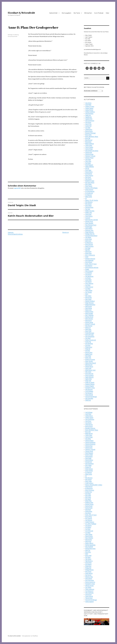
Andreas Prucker (89, 110)
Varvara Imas (88, 595)
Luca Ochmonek (89, 531)
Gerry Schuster (89, 216)
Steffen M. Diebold (90, 383)
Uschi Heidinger (89, 391)
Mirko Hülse (88, 329)
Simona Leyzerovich (90, 582)
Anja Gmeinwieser (90, 121)
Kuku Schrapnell (89, 271)
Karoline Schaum (89, 504)
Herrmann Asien (89, 230)
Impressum (11, 232)
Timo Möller (88, 588)
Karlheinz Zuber (89, 503)
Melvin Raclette (89, 319)
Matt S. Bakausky (89, 315)
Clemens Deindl (89, 451)
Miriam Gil (88, 328)
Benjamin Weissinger (90, 133)
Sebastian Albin (89, 577)
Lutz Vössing (88, 292)
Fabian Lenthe (89, 197)
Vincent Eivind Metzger (91, 397)
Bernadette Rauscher (90, 428)
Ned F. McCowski (89, 335)
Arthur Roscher (89, 425)
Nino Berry (88, 338)
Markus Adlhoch (89, 543)
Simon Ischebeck (89, 375)
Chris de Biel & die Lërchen (92, 151)
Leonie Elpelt (88, 280)
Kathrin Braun (89, 511)
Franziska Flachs (89, 207)
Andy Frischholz (89, 114)
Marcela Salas (88, 298)
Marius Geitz (88, 310)
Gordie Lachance (89, 483)
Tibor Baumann (89, 390)
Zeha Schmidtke (89, 398)
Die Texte (77, 13)
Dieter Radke (88, 458)
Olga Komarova (89, 561)
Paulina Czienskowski (91, 340)
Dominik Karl (89, 462)
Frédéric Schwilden (90, 211)
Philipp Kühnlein (89, 570)
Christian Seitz (89, 448)
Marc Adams (88, 296)
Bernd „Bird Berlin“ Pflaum (92, 137)
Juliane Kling (88, 253)
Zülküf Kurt (88, 400)
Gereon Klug (88, 214)
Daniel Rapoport (89, 165)
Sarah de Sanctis (89, 367)
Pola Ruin (88, 351)
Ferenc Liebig (88, 481)
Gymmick (88, 218)
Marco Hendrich (89, 538)
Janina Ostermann (90, 490)
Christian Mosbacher (90, 442)
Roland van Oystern (90, 360)
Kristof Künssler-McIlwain (92, 268)
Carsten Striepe (89, 149)
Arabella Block (89, 130)
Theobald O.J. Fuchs (90, 388)
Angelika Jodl (88, 117)
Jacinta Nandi (88, 239)
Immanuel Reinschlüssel (91, 236)
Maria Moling (89, 308)
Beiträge (10, 35)
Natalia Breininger (90, 333)
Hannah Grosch (89, 222)
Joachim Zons (89, 492)
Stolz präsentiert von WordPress (30, 636)
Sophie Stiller (88, 379)
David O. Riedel (89, 455)
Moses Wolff (88, 331)
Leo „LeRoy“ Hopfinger (91, 524)
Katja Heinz (88, 513)
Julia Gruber (88, 496)
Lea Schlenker (89, 273)
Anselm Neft (88, 126)
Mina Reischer (89, 326)
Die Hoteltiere (89, 174)
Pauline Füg (88, 342)
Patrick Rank (88, 563)
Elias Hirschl (88, 179)
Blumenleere (88, 142)
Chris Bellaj (88, 439)
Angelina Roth (89, 119)
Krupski (87, 269)
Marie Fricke (88, 542)
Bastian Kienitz (89, 131)
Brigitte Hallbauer (90, 144)
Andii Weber (88, 105)
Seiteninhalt (53, 13)
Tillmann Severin (89, 586)
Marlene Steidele (89, 312)
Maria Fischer (89, 306)
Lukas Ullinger (89, 291)
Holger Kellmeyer (89, 232)
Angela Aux (88, 115)
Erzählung (16, 35)
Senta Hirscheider (90, 580)
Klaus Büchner (89, 266)
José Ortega (88, 494)
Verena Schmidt (89, 395)
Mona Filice (88, 552)
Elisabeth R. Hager (90, 181)
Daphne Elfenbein (90, 167)
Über (107, 13)
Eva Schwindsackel (90, 191)
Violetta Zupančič (89, 602)
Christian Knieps (89, 154)
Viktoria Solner (89, 598)
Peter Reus (88, 345)
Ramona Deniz (89, 352)
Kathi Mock (88, 510)
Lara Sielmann (89, 520)
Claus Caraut (88, 161)
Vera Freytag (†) (89, 393)
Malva (87, 294)
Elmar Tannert (89, 186)
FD (86, 199)
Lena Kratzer (88, 275)
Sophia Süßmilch (89, 377)
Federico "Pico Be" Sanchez (92, 200)
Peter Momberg (89, 344)
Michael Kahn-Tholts (90, 549)
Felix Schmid (88, 204)
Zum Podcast (99, 13)
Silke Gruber (88, 372)
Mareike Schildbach (90, 301)
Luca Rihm (88, 289)
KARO (87, 257)
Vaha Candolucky (89, 593)
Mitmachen (88, 13)
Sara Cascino (88, 575)
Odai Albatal (88, 559)
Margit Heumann (89, 303)
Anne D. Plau (88, 124)
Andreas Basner (89, 416)
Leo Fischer (88, 278)
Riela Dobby (88, 356)
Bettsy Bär (88, 138)
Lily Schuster (88, 282)
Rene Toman (88, 572)
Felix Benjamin (89, 202)
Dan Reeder (88, 163)
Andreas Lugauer (89, 108)
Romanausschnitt (13, 36)
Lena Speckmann (89, 276)
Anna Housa (88, 122)
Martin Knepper (89, 314)
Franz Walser (88, 206)
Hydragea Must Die (90, 234)
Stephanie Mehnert (90, 384)
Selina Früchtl (89, 579)
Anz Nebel (88, 128)
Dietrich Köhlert (89, 460)
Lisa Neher (88, 285)
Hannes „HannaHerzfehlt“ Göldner (94, 485)
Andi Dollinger (89, 412)
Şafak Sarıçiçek (89, 365)
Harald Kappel (89, 227)
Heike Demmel (89, 487)
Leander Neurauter (90, 522)
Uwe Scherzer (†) (89, 591)
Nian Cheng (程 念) (90, 337)
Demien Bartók (89, 172)
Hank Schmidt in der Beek (92, 220)
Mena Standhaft (89, 547)
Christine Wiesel (89, 158)
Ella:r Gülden (88, 184)
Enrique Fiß (88, 467)
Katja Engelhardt (89, 260)
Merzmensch (88, 321)
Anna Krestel (88, 423)
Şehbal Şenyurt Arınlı (90, 370)
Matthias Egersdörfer (90, 545)
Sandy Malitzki (89, 573)
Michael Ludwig (89, 322)
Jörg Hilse (88, 250)
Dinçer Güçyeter (89, 176)
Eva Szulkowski (89, 193)
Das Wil (87, 168)
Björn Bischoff (89, 140)
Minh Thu (88, 550)
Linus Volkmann (89, 283)
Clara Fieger (88, 160)
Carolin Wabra (89, 145)
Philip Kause (88, 566)
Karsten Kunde (89, 506)
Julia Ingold (88, 499)
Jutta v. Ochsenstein (90, 255)
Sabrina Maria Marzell (91, 363)
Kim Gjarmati (89, 519)
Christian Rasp (89, 446)
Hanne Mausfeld (89, 223)
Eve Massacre (88, 195)
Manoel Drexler (89, 536)
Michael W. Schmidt (90, 324)
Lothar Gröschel (89, 287)
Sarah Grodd (88, 368)
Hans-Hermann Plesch (91, 225)
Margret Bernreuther (90, 305)
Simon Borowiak (89, 374)
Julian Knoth (88, 252)
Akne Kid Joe (88, 103)
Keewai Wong (88, 517)
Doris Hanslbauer (89, 464)
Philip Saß (88, 349)
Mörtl (87, 554)
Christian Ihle (89, 153)
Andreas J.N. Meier (90, 107)
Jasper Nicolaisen (89, 246)
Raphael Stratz (89, 354)
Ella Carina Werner (90, 183)
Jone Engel (88, 248)
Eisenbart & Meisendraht (21, 13)
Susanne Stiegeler (90, 386)
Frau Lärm (88, 209)
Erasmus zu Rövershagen (91, 188)
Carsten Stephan (89, 147)
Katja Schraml (89, 262)
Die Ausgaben (66, 13)
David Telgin (88, 170)
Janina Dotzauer (89, 245)
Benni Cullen (88, 135)
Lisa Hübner (88, 527)
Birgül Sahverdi (89, 434)
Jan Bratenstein (89, 243)
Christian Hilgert (89, 441)
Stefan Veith (88, 381)
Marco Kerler (88, 299)
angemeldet (17, 188)
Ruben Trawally (89, 361)
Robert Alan (88, 358)
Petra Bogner (88, 565)
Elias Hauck (88, 177)
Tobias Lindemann (90, 589)
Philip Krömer (89, 347)
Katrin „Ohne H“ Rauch (91, 264)
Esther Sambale (89, 469)
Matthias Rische (89, 317)
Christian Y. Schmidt (90, 156)
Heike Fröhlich (89, 229)
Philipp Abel (88, 568)
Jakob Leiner (88, 241)
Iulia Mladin (88, 237)
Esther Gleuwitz (89, 190)
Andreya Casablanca (90, 112)
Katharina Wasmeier (90, 259)
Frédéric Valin (89, 213)
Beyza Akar (88, 432)
